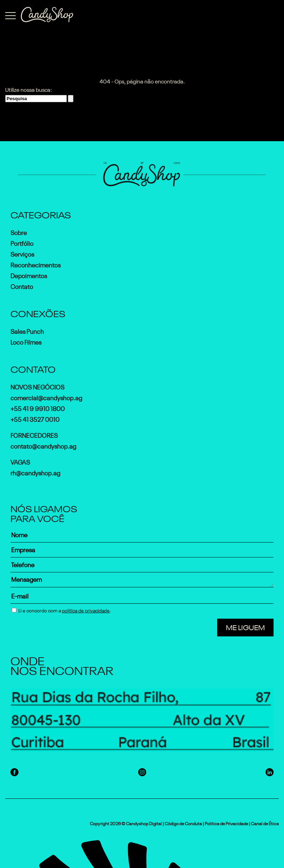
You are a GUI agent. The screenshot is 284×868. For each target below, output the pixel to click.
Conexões (38, 313)
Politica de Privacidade (226, 823)
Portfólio (22, 243)
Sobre (19, 232)
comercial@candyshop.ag (46, 397)
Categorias (41, 214)
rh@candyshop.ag (35, 472)
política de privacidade (86, 610)
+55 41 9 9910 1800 (38, 408)
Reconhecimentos (35, 264)
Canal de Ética (265, 823)
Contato (22, 286)
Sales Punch (27, 331)
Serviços (22, 254)
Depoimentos (29, 275)
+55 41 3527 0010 (35, 419)
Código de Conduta (183, 823)
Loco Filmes (26, 341)
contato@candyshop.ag (43, 445)
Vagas (20, 461)
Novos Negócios (37, 386)
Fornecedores (34, 435)
